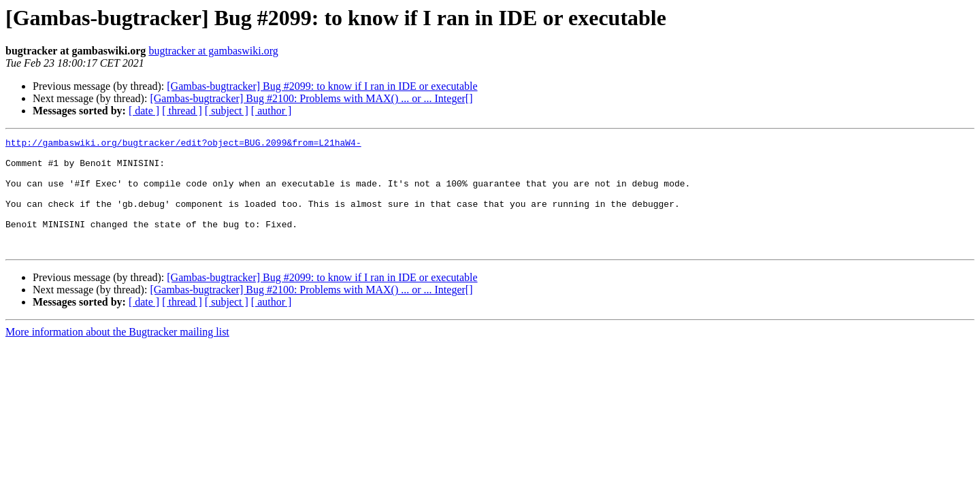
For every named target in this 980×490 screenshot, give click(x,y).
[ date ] (144, 111)
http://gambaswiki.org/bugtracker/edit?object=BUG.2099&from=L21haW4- (183, 144)
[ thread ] (182, 111)
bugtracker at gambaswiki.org (213, 51)
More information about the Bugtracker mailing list (117, 354)
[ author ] (272, 111)
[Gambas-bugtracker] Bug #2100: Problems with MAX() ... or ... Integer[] (311, 98)
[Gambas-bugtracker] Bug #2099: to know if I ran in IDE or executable (322, 86)
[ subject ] (227, 111)
